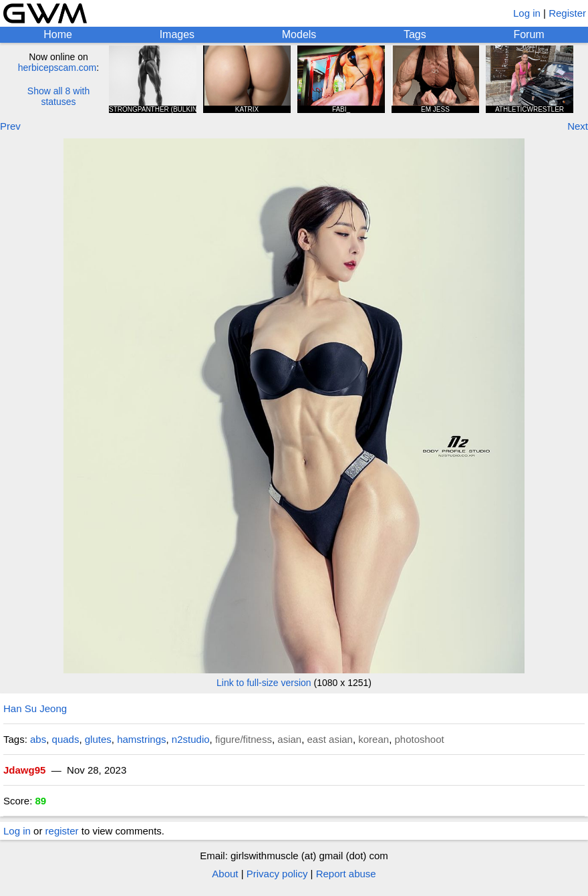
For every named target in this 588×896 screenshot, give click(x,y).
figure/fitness (244, 739)
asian (289, 739)
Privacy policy (277, 874)
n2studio (191, 739)
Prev (10, 126)
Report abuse (346, 874)
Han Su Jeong (35, 708)
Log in (527, 13)
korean (374, 739)
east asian (330, 739)
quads (66, 739)
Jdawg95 (24, 770)
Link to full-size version (264, 683)
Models (299, 34)
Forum (529, 34)
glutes (98, 739)
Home (58, 34)
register (62, 831)
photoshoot (419, 739)
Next (578, 126)
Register (567, 13)
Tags (415, 34)
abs (38, 739)
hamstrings (141, 739)
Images (177, 34)
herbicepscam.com (57, 68)
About (225, 874)
